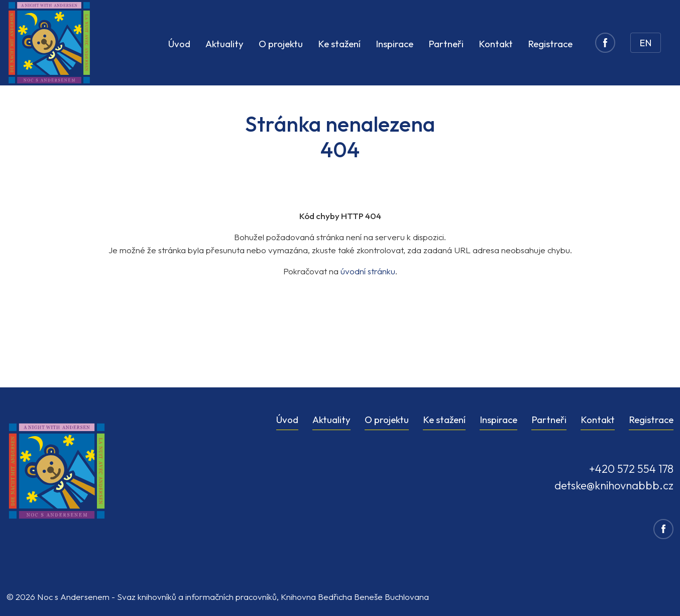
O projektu (281, 44)
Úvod (179, 44)
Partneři (446, 44)
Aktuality (224, 44)
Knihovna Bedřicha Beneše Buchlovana (355, 597)
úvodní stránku (368, 271)
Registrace (550, 44)
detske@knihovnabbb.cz (614, 485)
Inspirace (394, 44)
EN (646, 43)
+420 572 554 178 (631, 469)
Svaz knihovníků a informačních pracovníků (197, 597)
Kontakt (496, 44)
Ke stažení (339, 44)
